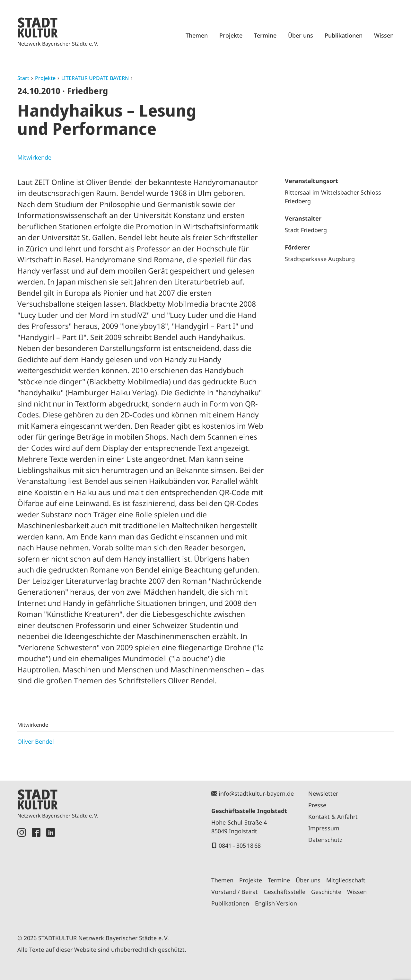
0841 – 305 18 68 (240, 845)
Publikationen (344, 35)
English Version (276, 903)
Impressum (324, 828)
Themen (197, 35)
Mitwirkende (34, 157)
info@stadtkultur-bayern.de (256, 793)
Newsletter (323, 793)
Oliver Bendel (36, 741)
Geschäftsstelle (284, 892)
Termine (265, 35)
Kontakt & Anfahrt (333, 817)
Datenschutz (325, 840)
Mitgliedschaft (346, 880)
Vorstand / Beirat (235, 892)
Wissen (384, 35)
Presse (317, 805)
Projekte (231, 35)
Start (23, 78)
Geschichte (326, 892)
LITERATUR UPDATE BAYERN (95, 78)
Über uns (301, 35)
